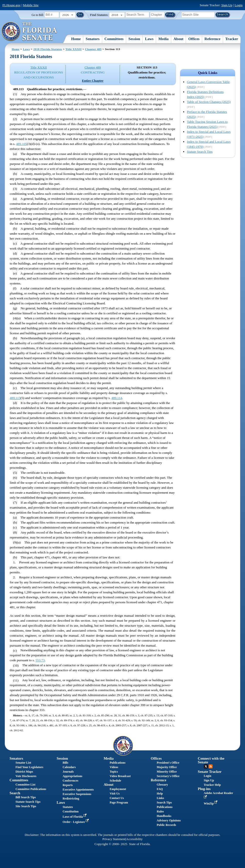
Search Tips (164, 802)
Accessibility (134, 839)
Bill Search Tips (26, 797)
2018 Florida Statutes (48, 49)
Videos (114, 767)
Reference (212, 39)
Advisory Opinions (169, 820)
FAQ (160, 789)
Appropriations (72, 776)
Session (134, 39)
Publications (118, 763)
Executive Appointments (78, 790)
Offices (194, 39)
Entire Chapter (93, 81)
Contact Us (117, 798)
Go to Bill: (38, 15)
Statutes (68, 807)
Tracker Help (212, 785)
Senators (93, 39)
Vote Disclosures (26, 776)
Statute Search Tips (200, 152)
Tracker (232, 39)
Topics (114, 772)
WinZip (211, 803)
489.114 (117, 398)
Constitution (71, 811)
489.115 (15, 398)
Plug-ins (204, 789)
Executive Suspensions (77, 794)
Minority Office (167, 772)
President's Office (168, 763)
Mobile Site (31, 5)
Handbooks (164, 816)
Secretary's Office (168, 776)
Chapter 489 (93, 49)
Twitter (206, 766)
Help (160, 794)
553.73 (40, 660)
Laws (149, 39)
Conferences (70, 781)
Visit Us (115, 794)
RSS (211, 766)
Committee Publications (31, 789)
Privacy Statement (114, 839)
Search (15, 793)
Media (164, 39)
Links (160, 798)
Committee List (25, 785)
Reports (68, 785)
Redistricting (71, 799)
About (178, 39)
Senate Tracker (210, 772)
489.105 (22, 144)
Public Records (166, 825)
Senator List (23, 763)
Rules (160, 811)
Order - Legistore (76, 822)
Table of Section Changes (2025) (209, 102)
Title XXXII (74, 49)
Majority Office (167, 767)
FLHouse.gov (12, 5)
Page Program (119, 802)
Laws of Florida (75, 817)
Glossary (162, 785)
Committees (114, 39)
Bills (65, 763)
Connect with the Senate (211, 760)
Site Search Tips (26, 806)
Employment (118, 789)
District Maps (24, 772)
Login (239, 5)
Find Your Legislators (29, 767)
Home (76, 39)
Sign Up (227, 5)
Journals (68, 772)
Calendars (69, 767)
